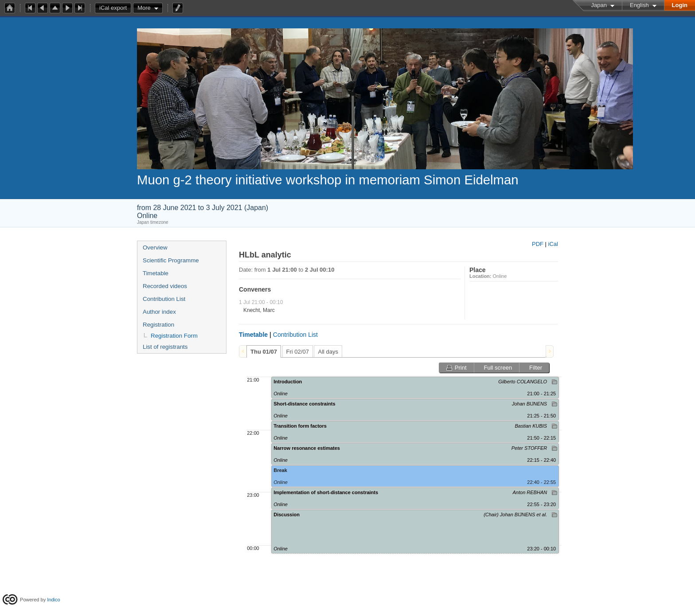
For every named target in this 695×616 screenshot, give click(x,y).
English (639, 5)
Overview (155, 248)
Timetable (156, 273)
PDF (538, 244)
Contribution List (164, 299)
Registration (158, 325)
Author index (159, 312)
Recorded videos (165, 286)
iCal (553, 244)
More (144, 8)
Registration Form (174, 336)
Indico (53, 600)
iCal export (115, 8)
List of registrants (165, 347)
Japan (599, 5)
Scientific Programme (171, 260)
